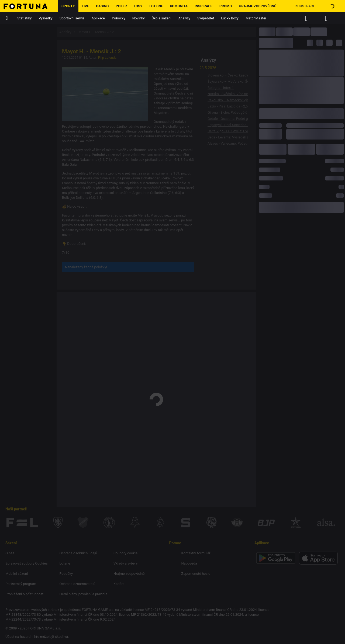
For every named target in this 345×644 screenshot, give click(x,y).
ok (218, 632)
